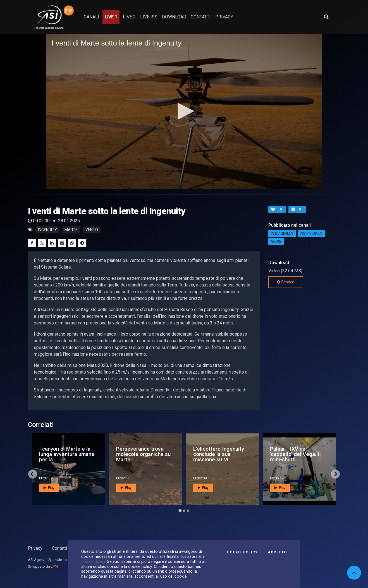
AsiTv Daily (311, 234)
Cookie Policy (242, 552)
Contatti (59, 548)
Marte (71, 230)
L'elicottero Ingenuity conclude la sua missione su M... (219, 454)
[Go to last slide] (33, 474)
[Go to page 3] (188, 511)
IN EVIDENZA (282, 234)
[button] (184, 111)
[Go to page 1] (180, 511)
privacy (224, 17)
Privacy (35, 548)
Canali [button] (91, 17)
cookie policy (93, 561)
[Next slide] (335, 474)
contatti (201, 17)
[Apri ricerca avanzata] (326, 17)
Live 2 (129, 17)
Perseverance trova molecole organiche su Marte (143, 454)
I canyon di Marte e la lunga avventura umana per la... (67, 454)
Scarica (286, 282)
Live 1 (111, 17)
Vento (92, 230)
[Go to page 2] (184, 511)
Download (174, 17)
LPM (54, 566)
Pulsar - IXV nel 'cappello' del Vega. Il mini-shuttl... (295, 454)
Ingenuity (47, 230)
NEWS (276, 242)
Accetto (277, 552)
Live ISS (149, 17)
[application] (184, 111)
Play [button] (49, 488)
